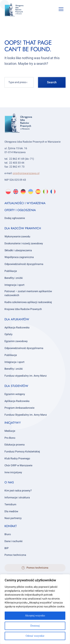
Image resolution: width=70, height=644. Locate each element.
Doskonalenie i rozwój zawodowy (24, 243)
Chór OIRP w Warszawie (18, 465)
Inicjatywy (13, 423)
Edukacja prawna (15, 445)
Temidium (10, 504)
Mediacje (10, 431)
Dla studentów (16, 386)
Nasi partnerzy (13, 518)
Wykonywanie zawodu (17, 237)
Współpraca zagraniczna (19, 257)
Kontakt (11, 526)
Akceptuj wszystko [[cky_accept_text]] (35, 616)
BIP (7, 548)
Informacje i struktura (17, 498)
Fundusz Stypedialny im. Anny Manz (26, 415)
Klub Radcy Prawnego (17, 459)
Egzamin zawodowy (16, 341)
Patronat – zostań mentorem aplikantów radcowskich (28, 293)
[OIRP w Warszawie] (17, 10)
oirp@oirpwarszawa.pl (26, 173)
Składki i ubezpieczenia (18, 250)
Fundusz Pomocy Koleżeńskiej (22, 452)
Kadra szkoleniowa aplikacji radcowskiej (28, 302)
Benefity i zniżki (14, 278)
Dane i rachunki (14, 541)
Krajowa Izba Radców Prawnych (23, 309)
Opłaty (8, 334)
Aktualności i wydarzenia (25, 203)
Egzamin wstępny (15, 394)
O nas (9, 482)
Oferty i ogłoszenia (20, 210)
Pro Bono (10, 438)
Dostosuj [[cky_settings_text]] (35, 626)
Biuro (8, 534)
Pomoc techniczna (15, 555)
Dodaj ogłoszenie (15, 218)
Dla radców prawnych (23, 228)
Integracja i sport (14, 285)
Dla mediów (11, 511)
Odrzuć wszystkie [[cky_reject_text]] (35, 636)
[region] (35, 609)
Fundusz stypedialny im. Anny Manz (26, 376)
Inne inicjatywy (13, 472)
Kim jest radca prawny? (18, 491)
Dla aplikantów (17, 319)
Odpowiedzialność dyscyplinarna (24, 264)
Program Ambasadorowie (19, 408)
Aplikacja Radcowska (17, 328)
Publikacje (11, 271)
